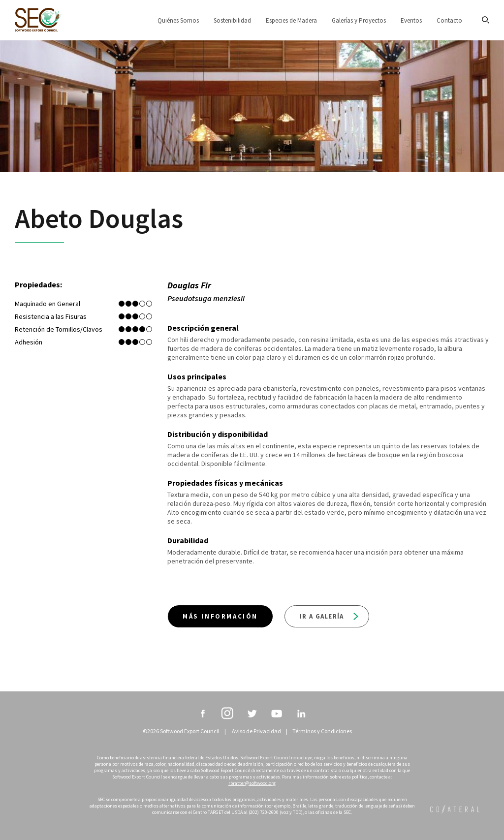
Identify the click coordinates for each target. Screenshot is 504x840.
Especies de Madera (291, 20)
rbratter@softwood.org (252, 783)
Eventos (411, 20)
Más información (220, 616)
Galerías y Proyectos (359, 20)
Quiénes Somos (178, 20)
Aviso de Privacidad (256, 731)
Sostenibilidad (232, 20)
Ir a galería (329, 616)
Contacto (449, 20)
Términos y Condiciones (322, 731)
